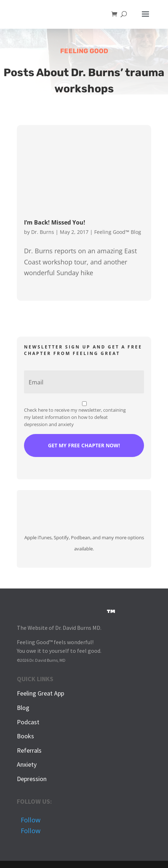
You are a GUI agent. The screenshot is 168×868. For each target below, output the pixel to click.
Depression (32, 779)
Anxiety (27, 764)
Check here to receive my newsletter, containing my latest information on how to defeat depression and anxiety (75, 417)
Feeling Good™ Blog (118, 232)
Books (25, 736)
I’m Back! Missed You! (55, 222)
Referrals (29, 750)
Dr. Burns (43, 232)
